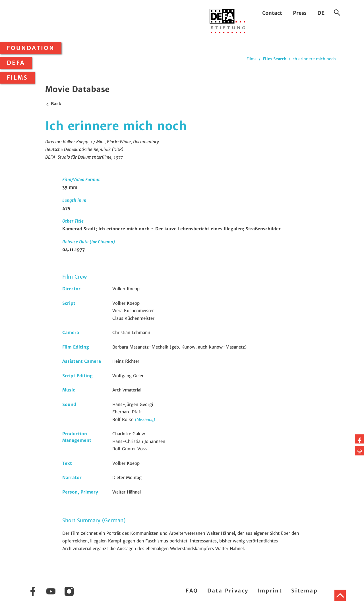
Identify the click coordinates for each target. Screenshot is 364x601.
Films (17, 78)
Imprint (270, 591)
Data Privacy (228, 591)
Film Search (275, 59)
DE (321, 13)
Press (300, 13)
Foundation (31, 48)
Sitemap (304, 591)
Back (53, 104)
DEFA (16, 63)
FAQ (192, 591)
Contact (272, 13)
